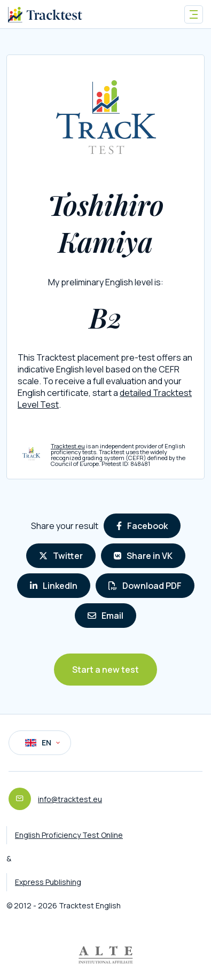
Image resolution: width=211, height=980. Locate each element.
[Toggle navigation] (194, 14)
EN (42, 742)
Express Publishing (48, 882)
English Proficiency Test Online (69, 835)
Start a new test (105, 670)
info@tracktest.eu (70, 799)
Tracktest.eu (68, 446)
